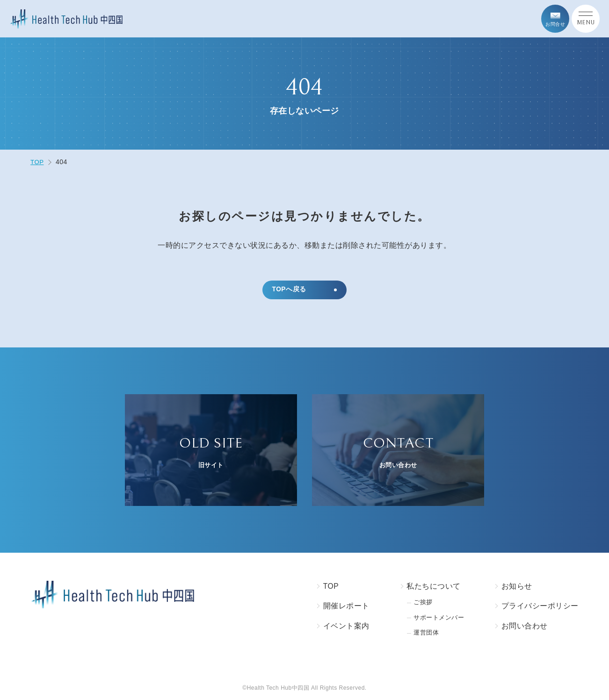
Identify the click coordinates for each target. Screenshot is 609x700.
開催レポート (342, 607)
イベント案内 (342, 627)
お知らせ (517, 587)
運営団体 (423, 634)
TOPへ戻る (290, 290)
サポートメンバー (437, 618)
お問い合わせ (525, 627)
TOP (327, 587)
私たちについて (430, 587)
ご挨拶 (420, 603)
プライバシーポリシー (540, 607)
